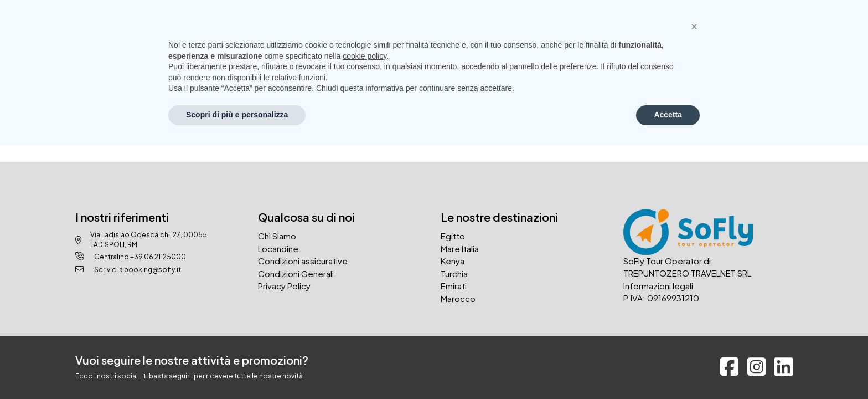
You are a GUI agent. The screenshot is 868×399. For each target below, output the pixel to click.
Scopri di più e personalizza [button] (237, 115)
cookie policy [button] (365, 56)
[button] (694, 27)
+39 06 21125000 (158, 257)
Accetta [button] (668, 115)
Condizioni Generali (296, 273)
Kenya (453, 261)
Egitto (453, 236)
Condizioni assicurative (303, 261)
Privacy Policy (284, 286)
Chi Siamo (277, 236)
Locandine (278, 249)
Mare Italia (460, 249)
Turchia (454, 273)
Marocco (458, 298)
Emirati (454, 286)
